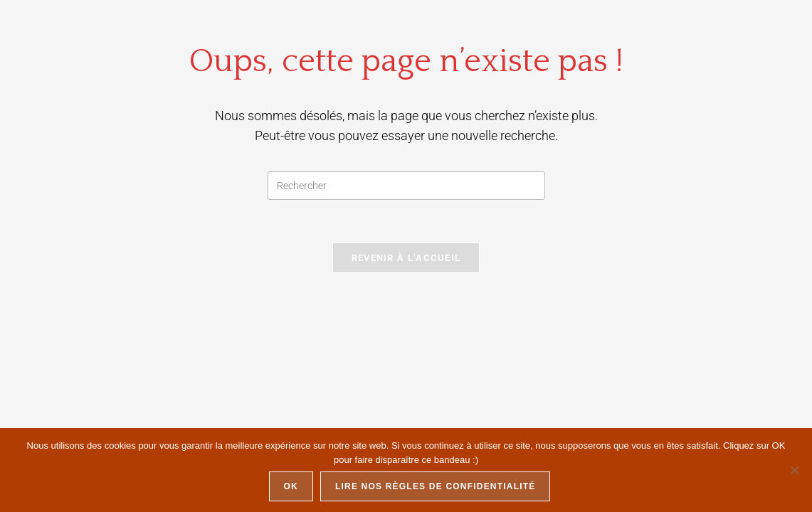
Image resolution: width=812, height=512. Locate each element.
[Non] (794, 470)
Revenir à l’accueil (406, 258)
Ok (291, 486)
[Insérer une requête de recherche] (406, 186)
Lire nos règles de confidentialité (435, 486)
